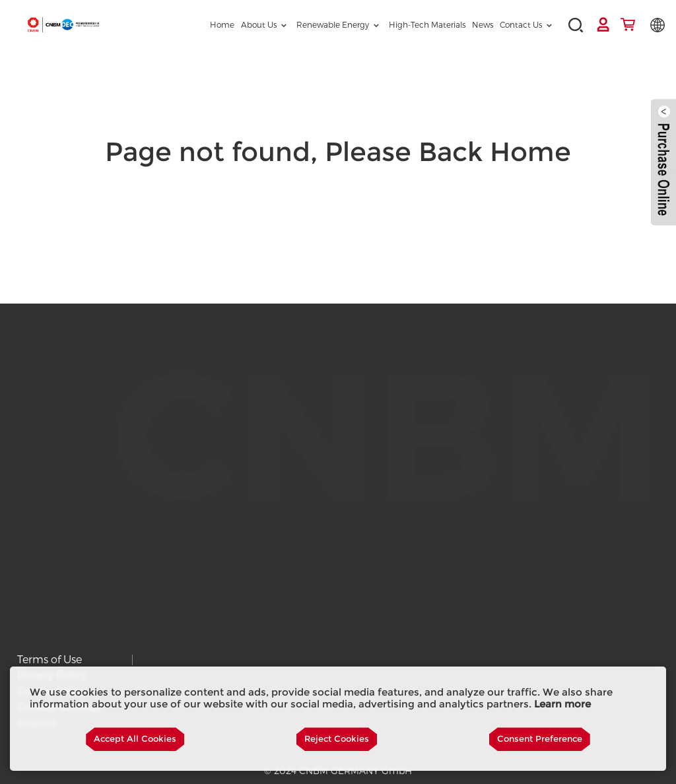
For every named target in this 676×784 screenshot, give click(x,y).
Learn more (562, 704)
